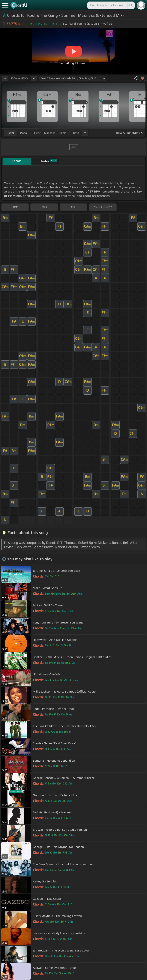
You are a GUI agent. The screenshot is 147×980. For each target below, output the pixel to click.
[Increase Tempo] (34, 78)
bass (76, 133)
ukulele (37, 133)
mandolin (50, 133)
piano (24, 133)
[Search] (131, 5)
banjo (63, 133)
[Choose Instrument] (85, 133)
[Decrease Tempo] (5, 78)
